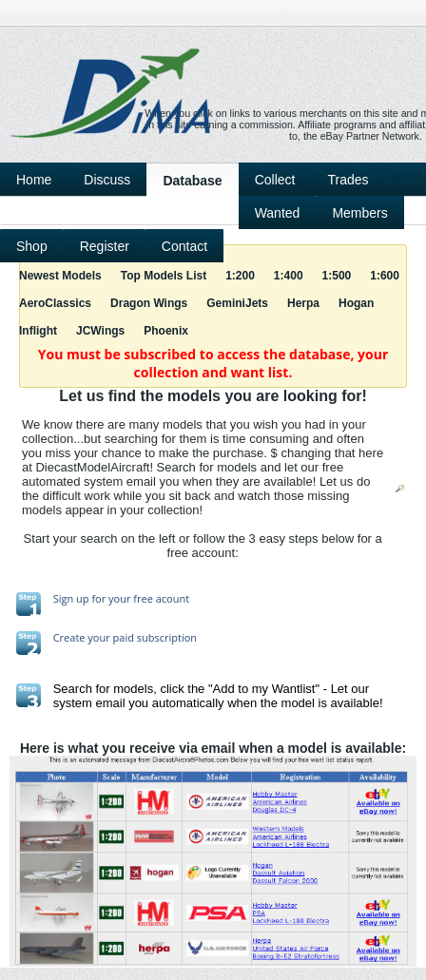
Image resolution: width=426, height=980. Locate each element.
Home (34, 180)
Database (192, 181)
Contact (184, 246)
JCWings (100, 331)
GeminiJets (237, 303)
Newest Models (60, 276)
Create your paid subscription (125, 637)
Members (359, 213)
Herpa (303, 303)
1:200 (240, 276)
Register (105, 246)
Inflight (38, 331)
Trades (348, 180)
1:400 (289, 276)
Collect (275, 180)
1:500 (337, 276)
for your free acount (140, 598)
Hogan (356, 303)
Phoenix (166, 331)
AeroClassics (55, 303)
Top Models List (164, 276)
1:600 (385, 276)
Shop (32, 246)
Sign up (71, 598)
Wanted (278, 213)
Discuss (107, 180)
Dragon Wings (149, 303)
